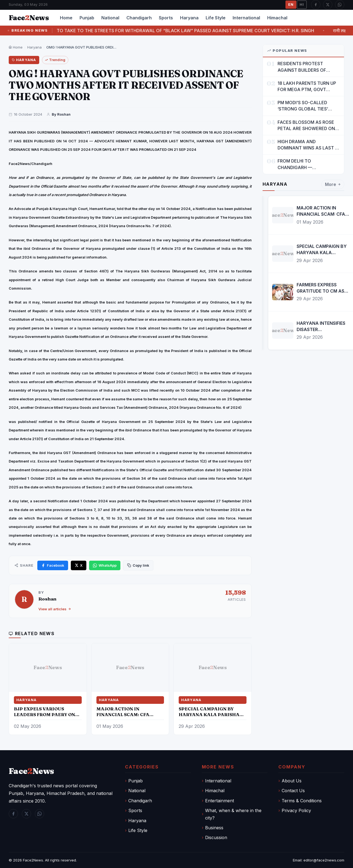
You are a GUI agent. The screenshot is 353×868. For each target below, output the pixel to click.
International (246, 18)
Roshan (47, 599)
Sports (166, 18)
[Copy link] (138, 565)
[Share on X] (79, 565)
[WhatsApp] (340, 5)
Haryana (189, 18)
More (333, 185)
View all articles (55, 609)
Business (214, 828)
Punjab (87, 18)
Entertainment (220, 801)
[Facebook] (316, 5)
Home (66, 18)
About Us (292, 781)
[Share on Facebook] (53, 565)
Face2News (33, 860)
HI (302, 4)
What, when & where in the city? (233, 814)
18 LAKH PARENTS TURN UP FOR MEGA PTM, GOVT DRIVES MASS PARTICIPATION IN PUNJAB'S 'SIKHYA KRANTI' (308, 87)
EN (291, 4)
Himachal (277, 18)
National (110, 18)
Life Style (216, 18)
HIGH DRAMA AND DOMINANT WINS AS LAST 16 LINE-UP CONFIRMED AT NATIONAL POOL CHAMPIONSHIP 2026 (309, 145)
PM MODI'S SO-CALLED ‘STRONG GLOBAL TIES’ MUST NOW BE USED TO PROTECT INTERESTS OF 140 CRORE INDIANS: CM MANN (308, 106)
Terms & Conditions (302, 801)
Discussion (216, 837)
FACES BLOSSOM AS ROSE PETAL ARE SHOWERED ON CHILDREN (306, 126)
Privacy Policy (296, 810)
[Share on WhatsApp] (105, 565)
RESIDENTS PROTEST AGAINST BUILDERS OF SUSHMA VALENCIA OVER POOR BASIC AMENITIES (305, 67)
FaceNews (31, 771)
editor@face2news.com (324, 860)
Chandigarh (139, 18)
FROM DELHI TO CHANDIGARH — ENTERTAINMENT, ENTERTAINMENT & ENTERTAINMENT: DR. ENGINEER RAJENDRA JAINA (308, 164)
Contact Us (293, 791)
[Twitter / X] (328, 5)
